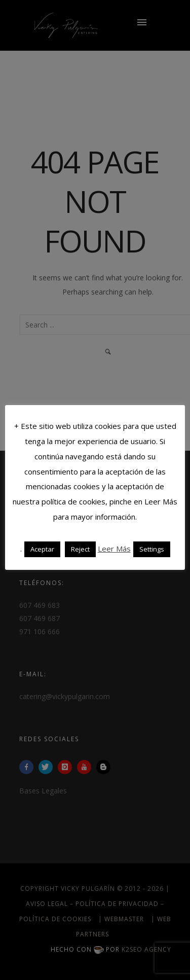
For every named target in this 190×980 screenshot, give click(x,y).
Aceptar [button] (42, 549)
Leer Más (114, 549)
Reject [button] (80, 549)
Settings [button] (152, 549)
